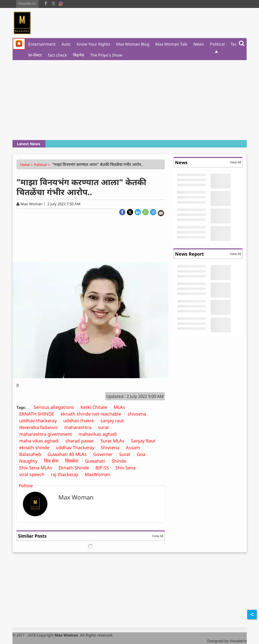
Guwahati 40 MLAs (69, 454)
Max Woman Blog (133, 44)
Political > (42, 165)
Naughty (30, 461)
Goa (143, 454)
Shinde (121, 461)
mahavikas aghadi (100, 434)
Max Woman (76, 497)
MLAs (121, 407)
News (199, 44)
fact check (57, 55)
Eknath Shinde (76, 468)
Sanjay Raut (145, 441)
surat (105, 427)
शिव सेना (53, 461)
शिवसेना (74, 461)
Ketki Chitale (96, 407)
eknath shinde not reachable (93, 414)
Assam (135, 447)
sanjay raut (114, 421)
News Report (189, 254)
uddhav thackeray (40, 421)
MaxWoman (99, 474)
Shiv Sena (127, 468)
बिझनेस (79, 55)
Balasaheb (32, 454)
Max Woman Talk (171, 44)
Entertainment (42, 44)
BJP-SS (104, 468)
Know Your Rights (93, 44)
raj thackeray (66, 474)
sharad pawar (82, 441)
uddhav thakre (81, 421)
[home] (19, 44)
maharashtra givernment (47, 434)
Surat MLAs (114, 441)
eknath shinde (36, 447)
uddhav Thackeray (77, 447)
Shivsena (112, 447)
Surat (127, 454)
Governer (105, 454)
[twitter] (53, 3)
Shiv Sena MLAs (38, 468)
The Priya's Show (106, 55)
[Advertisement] (130, 100)
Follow (26, 486)
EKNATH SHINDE (39, 414)
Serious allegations (56, 407)
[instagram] (61, 3)
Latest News (29, 144)
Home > (27, 165)
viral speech (34, 474)
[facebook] (46, 3)
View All (158, 536)
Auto (66, 44)
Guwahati (97, 461)
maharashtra (80, 427)
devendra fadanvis (40, 427)
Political (217, 44)
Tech (235, 44)
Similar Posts (32, 536)
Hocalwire (238, 641)
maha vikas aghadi (41, 441)
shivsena (139, 414)
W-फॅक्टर (35, 55)
